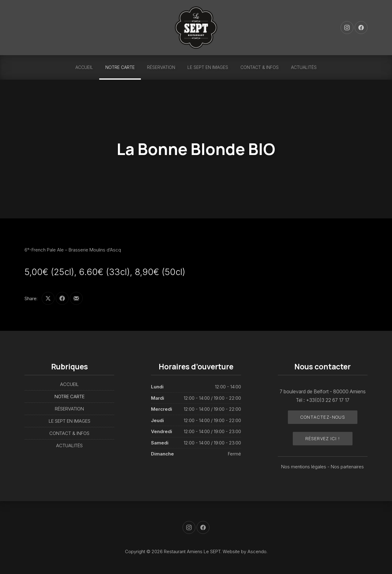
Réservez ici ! (323, 438)
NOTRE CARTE (120, 67)
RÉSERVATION (161, 67)
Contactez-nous (323, 417)
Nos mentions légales (304, 467)
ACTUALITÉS (304, 67)
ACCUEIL (84, 67)
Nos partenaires (347, 467)
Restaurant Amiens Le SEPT (192, 551)
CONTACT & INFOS (260, 67)
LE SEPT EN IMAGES (208, 67)
